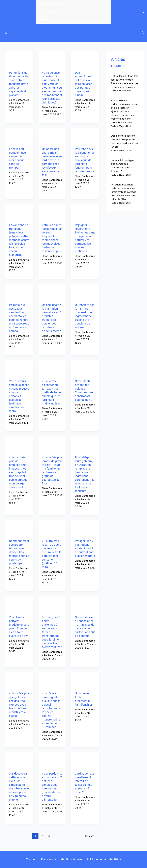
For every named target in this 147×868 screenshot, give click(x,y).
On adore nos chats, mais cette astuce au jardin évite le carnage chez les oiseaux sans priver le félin (124, 193)
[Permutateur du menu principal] (6, 33)
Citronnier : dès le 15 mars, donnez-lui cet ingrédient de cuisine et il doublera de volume (85, 318)
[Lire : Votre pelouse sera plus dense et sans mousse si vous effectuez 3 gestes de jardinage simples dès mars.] (19, 369)
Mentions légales (71, 859)
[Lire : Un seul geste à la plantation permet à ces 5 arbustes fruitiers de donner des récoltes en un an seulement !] (52, 293)
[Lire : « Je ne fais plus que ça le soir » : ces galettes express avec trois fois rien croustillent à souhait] (19, 681)
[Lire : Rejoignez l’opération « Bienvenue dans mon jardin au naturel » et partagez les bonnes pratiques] (85, 213)
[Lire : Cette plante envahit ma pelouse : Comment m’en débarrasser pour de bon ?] (85, 369)
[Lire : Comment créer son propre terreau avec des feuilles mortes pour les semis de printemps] (19, 529)
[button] (143, 12)
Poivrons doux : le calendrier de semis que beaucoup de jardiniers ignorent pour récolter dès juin (85, 162)
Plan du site (49, 859)
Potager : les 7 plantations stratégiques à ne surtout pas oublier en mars (85, 550)
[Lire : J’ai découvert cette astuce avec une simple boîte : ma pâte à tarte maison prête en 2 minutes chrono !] (19, 761)
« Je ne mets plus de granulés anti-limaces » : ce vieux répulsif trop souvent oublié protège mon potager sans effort (18, 474)
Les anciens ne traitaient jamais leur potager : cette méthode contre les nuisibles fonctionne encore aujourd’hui (19, 241)
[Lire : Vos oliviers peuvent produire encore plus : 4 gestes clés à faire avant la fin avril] (19, 605)
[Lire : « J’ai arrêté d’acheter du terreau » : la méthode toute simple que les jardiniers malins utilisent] (52, 369)
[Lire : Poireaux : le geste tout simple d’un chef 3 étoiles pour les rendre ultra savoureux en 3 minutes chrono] (19, 293)
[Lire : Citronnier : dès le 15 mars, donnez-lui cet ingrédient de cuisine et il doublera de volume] (85, 293)
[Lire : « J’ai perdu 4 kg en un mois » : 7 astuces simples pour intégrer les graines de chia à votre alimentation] (52, 761)
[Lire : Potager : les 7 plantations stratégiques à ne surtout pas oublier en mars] (85, 529)
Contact (33, 859)
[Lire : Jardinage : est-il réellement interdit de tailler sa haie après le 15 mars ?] (85, 761)
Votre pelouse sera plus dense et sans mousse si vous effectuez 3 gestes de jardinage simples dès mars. (19, 397)
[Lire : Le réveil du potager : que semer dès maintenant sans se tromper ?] (19, 137)
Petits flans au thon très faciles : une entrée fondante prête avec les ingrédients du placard (19, 85)
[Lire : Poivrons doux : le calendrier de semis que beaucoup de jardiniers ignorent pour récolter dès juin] (85, 137)
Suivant (92, 837)
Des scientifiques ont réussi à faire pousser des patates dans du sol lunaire (83, 85)
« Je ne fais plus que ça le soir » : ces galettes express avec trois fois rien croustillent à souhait (19, 706)
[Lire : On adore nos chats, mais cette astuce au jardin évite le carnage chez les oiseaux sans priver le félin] (52, 137)
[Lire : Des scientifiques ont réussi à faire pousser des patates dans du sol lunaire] (85, 61)
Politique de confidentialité (102, 859)
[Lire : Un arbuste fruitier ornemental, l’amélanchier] (85, 681)
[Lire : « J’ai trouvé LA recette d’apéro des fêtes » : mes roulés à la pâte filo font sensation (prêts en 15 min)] (52, 529)
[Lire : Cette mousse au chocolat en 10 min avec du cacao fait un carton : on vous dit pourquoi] (85, 605)
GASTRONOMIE (48, 12)
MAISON (44, 20)
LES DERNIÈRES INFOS (53, 4)
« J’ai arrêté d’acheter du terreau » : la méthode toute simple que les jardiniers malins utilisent (52, 394)
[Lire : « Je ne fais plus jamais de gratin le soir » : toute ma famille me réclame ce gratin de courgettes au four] (52, 445)
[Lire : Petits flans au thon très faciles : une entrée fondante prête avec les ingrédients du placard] (19, 61)
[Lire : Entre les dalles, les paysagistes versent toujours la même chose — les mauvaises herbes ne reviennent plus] (52, 213)
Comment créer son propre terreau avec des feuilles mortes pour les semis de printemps (19, 554)
